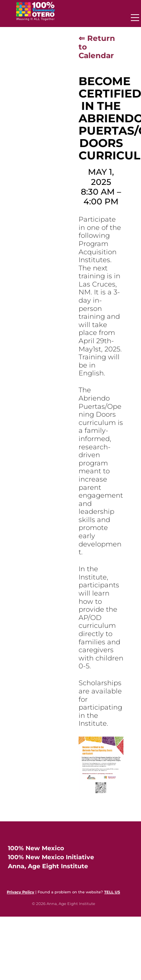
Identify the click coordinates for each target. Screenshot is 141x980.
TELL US (112, 892)
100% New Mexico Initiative (51, 857)
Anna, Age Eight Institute (48, 866)
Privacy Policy (20, 892)
